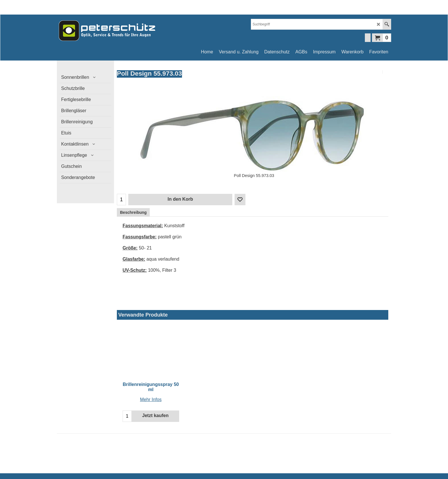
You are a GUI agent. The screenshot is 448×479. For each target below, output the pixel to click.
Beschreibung (133, 212)
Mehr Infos (151, 399)
